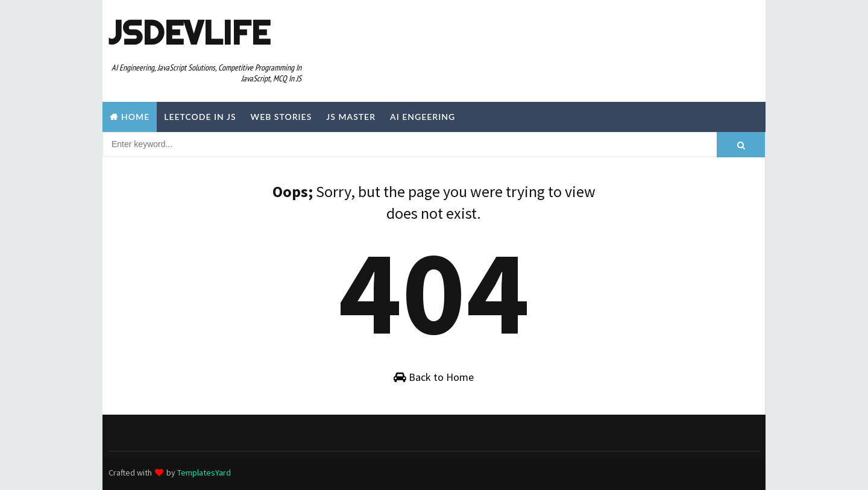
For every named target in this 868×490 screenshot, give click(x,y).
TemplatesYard (204, 473)
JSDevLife (189, 33)
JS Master (351, 117)
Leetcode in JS (200, 117)
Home (135, 117)
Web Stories (281, 117)
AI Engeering (423, 117)
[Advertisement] (539, 40)
